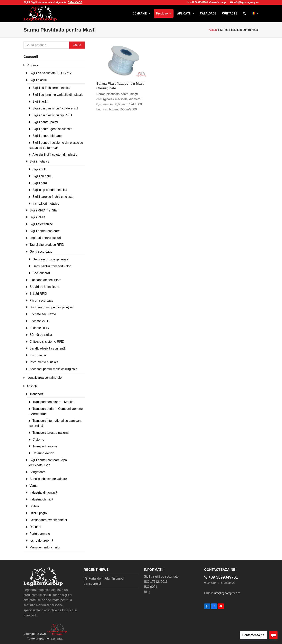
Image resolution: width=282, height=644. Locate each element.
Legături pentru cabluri (45, 238)
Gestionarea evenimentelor (48, 520)
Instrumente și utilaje (44, 362)
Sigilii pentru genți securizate (52, 129)
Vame (34, 486)
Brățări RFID (38, 294)
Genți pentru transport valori (52, 266)
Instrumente (38, 355)
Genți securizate (41, 252)
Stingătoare (38, 472)
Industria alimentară (43, 493)
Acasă (213, 30)
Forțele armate (40, 534)
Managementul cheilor (45, 547)
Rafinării (35, 527)
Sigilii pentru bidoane (47, 136)
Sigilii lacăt (40, 102)
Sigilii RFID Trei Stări (44, 210)
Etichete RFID (39, 328)
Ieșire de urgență (41, 541)
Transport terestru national (51, 433)
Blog (147, 592)
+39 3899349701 (198, 2)
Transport (36, 394)
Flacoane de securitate (45, 280)
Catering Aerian (43, 453)
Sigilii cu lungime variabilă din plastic (58, 95)
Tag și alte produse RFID (47, 245)
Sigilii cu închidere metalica (51, 88)
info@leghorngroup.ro (244, 2)
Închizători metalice (46, 204)
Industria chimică (41, 499)
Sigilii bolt (39, 169)
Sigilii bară (40, 183)
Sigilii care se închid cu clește (53, 197)
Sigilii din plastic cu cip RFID (52, 115)
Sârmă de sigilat (41, 335)
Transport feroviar (45, 446)
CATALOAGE (75, 2)
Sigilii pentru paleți (45, 122)
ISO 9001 (151, 587)
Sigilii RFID (37, 217)
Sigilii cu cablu (42, 176)
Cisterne (38, 439)
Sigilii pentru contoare (45, 231)
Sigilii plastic (38, 80)
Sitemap (29, 634)
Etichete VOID (39, 321)
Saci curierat (41, 273)
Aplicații (32, 386)
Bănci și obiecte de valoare (48, 479)
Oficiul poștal (39, 513)
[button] (244, 14)
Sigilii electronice (41, 224)
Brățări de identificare (44, 287)
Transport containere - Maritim (53, 402)
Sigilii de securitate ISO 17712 (51, 73)
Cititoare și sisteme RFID (47, 342)
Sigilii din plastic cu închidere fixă (55, 108)
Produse (33, 65)
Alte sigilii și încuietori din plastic (55, 155)
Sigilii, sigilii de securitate (161, 577)
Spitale (34, 506)
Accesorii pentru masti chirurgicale (53, 369)
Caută (77, 45)
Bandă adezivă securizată (47, 348)
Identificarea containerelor (45, 378)
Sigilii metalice (39, 161)
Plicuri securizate (41, 300)
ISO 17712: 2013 (156, 582)
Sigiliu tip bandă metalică (50, 190)
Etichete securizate (43, 314)
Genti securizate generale (50, 259)
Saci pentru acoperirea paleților (51, 307)
